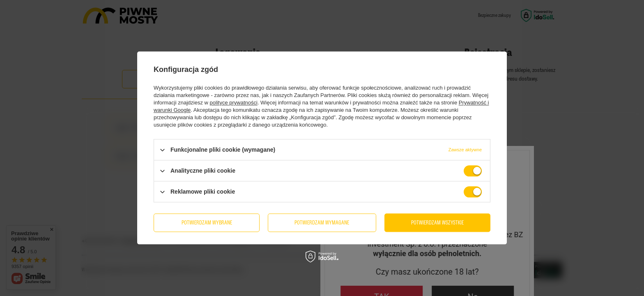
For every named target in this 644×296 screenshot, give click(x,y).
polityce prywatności (234, 103)
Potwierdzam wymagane (322, 223)
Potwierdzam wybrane (207, 223)
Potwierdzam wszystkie (437, 223)
